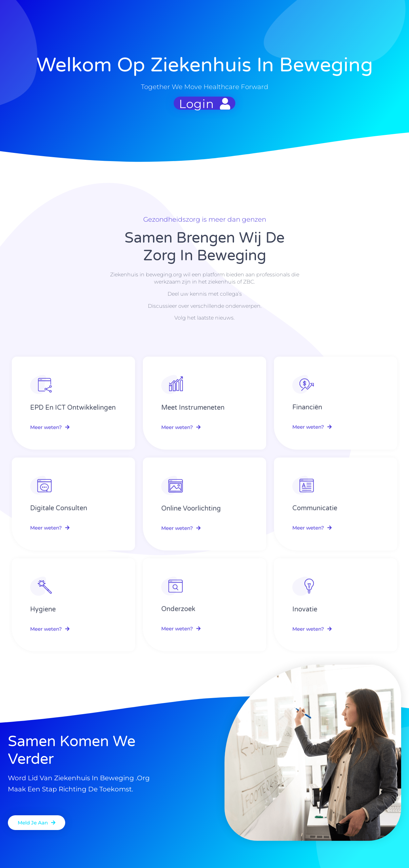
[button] (37, 823)
